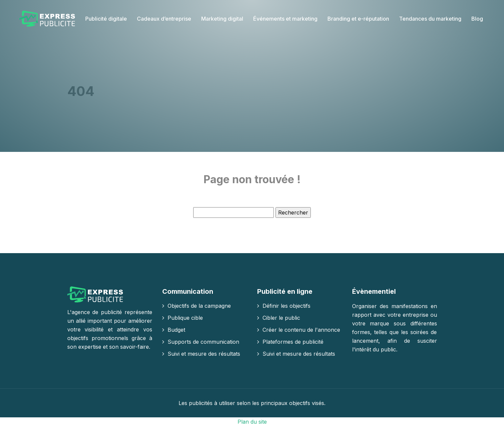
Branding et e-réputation (358, 19)
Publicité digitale (106, 19)
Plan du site (252, 422)
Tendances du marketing (430, 19)
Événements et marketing (285, 19)
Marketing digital (222, 19)
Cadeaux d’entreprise (164, 19)
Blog (477, 19)
